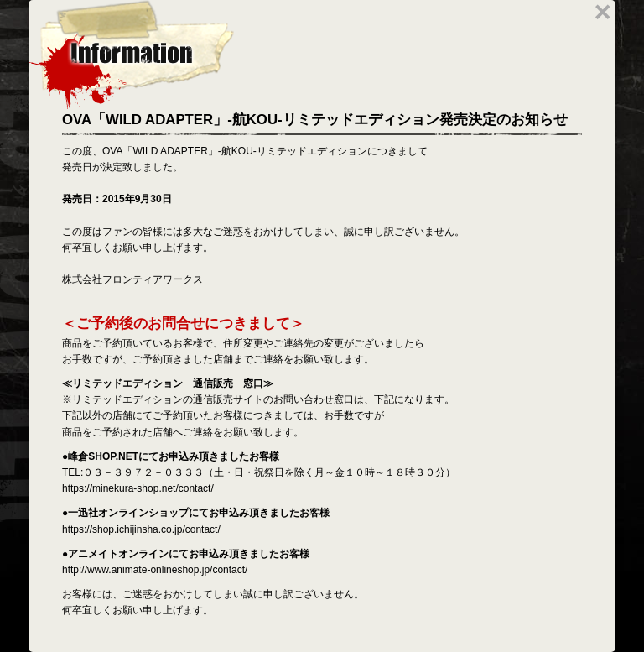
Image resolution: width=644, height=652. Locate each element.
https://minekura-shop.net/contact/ (138, 488)
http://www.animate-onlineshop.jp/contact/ (155, 570)
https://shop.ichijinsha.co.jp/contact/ (141, 529)
